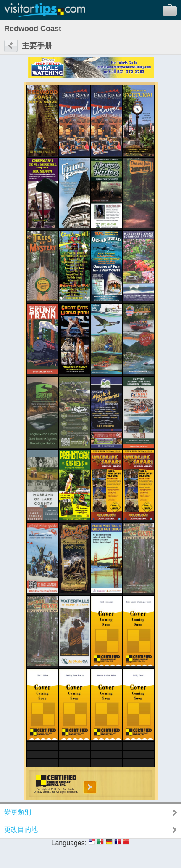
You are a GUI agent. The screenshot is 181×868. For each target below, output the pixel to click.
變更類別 (18, 812)
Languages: (69, 843)
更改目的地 (21, 830)
